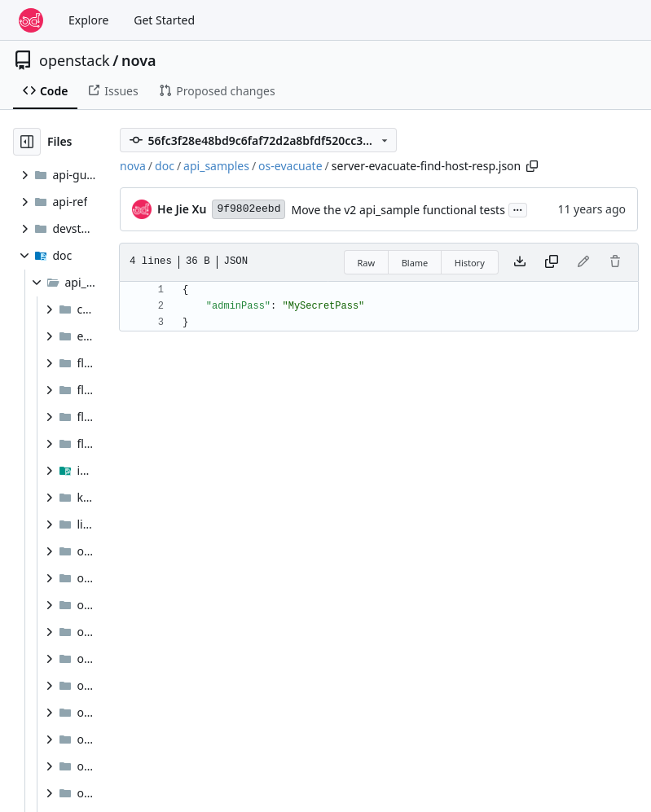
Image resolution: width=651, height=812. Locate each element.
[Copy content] (552, 262)
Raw (367, 263)
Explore (88, 20)
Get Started (164, 20)
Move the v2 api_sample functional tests (398, 210)
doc (165, 166)
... (518, 208)
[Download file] (520, 262)
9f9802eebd (249, 209)
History (470, 263)
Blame (415, 263)
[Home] (31, 20)
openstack (75, 60)
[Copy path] (532, 166)
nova (139, 60)
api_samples (216, 166)
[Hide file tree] (27, 142)
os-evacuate (290, 166)
